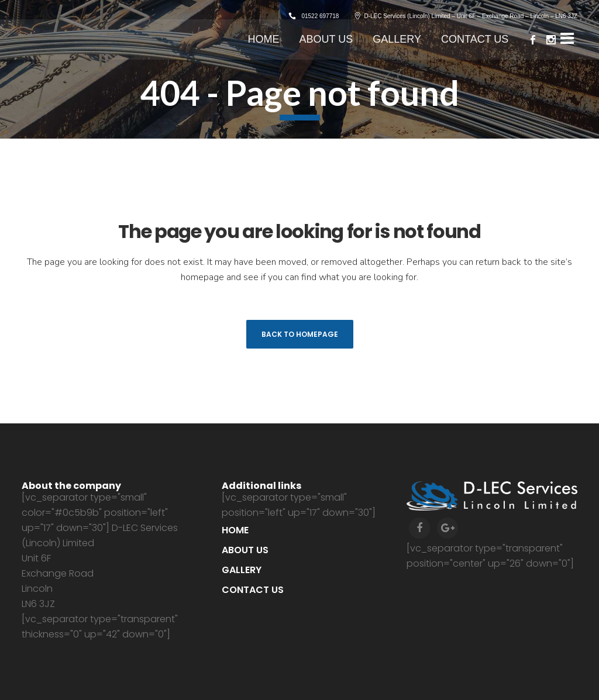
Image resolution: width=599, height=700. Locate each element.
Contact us (253, 590)
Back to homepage (300, 334)
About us (245, 550)
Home (235, 530)
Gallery (242, 570)
